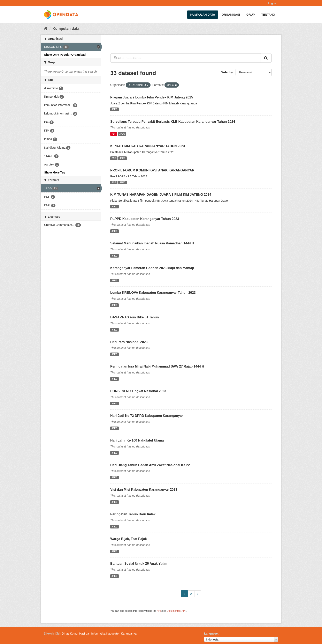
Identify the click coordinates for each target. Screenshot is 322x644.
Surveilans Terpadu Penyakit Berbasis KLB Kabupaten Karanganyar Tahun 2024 (173, 122)
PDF (114, 134)
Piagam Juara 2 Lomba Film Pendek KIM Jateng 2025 (152, 97)
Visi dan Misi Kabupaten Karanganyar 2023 (144, 490)
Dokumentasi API (176, 611)
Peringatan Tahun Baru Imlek (133, 514)
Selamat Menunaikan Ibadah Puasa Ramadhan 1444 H (152, 243)
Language (211, 634)
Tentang (268, 15)
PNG (114, 158)
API (159, 611)
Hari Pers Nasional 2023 (129, 342)
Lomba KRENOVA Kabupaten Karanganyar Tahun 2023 (153, 293)
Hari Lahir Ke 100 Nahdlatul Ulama (137, 440)
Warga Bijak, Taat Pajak (129, 539)
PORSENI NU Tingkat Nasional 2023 (138, 391)
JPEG (114, 109)
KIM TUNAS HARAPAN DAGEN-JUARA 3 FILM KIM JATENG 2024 (161, 195)
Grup (251, 15)
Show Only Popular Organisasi (65, 55)
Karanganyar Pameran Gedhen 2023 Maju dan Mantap (152, 268)
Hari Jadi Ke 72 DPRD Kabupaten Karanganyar (147, 416)
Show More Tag (55, 172)
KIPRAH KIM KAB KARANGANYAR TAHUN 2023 (148, 146)
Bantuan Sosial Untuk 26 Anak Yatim (139, 564)
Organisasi (231, 15)
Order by (227, 72)
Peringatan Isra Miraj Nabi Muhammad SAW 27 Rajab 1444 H (157, 366)
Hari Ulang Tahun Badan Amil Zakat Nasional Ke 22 (150, 465)
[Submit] (266, 58)
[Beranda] (46, 29)
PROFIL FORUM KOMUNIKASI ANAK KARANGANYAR (152, 170)
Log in (272, 3)
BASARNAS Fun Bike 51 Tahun (135, 317)
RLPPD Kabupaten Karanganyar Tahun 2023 (145, 219)
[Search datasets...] (186, 58)
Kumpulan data (203, 15)
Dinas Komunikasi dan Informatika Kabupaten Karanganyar (100, 634)
